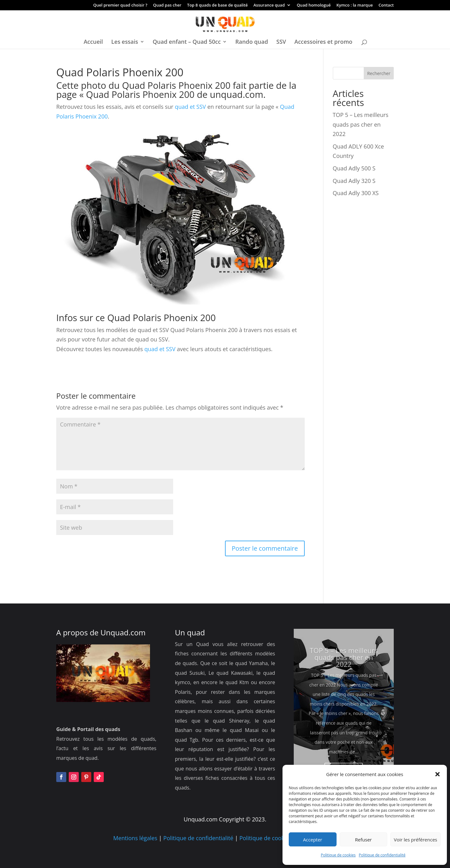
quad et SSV (190, 107)
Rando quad (252, 42)
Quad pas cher (167, 5)
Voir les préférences (415, 840)
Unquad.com (123, 632)
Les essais (125, 42)
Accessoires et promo (323, 42)
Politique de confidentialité (382, 855)
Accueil (93, 42)
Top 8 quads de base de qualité (217, 5)
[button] (437, 774)
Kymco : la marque (355, 5)
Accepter (313, 840)
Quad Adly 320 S (354, 181)
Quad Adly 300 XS (356, 193)
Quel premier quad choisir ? (120, 5)
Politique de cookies (338, 855)
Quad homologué (314, 5)
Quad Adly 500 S (354, 168)
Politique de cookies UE (270, 838)
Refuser (363, 840)
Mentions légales (135, 838)
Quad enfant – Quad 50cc (187, 42)
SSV (281, 42)
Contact (386, 5)
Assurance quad (269, 5)
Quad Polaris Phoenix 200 (140, 94)
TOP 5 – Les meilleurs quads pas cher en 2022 (361, 124)
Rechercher (379, 73)
